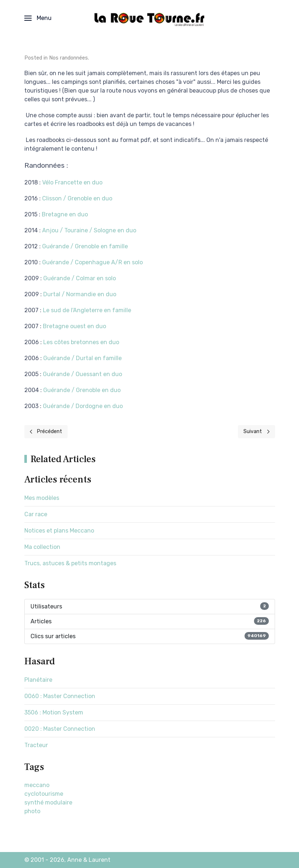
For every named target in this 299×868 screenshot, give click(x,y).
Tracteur (36, 745)
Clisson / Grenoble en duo (77, 198)
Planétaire (38, 680)
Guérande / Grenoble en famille (85, 246)
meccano (37, 785)
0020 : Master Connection (60, 729)
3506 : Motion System (54, 712)
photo (32, 811)
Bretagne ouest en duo (74, 326)
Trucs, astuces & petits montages (70, 563)
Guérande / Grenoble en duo (82, 390)
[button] (38, 18)
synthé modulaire (48, 802)
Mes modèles (42, 498)
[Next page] (256, 432)
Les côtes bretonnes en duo (81, 342)
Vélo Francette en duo (72, 182)
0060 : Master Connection (60, 696)
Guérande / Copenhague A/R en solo (92, 262)
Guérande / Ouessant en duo (82, 374)
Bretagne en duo (65, 214)
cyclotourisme (44, 794)
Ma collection (42, 547)
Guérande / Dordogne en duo (83, 406)
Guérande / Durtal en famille (82, 358)
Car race (36, 514)
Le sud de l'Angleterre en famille (87, 310)
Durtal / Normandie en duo (80, 294)
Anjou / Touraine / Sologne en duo (89, 230)
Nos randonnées (68, 58)
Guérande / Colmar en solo (80, 278)
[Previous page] (46, 432)
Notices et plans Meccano (59, 531)
